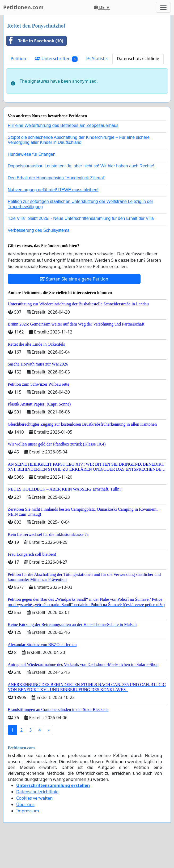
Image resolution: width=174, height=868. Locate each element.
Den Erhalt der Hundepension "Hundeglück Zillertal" (56, 178)
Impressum (28, 811)
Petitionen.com (23, 7)
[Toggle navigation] (163, 7)
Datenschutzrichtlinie (138, 59)
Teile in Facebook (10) (35, 41)
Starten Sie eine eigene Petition (74, 279)
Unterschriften (56, 59)
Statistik (97, 59)
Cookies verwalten (34, 798)
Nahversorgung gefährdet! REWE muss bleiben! (53, 190)
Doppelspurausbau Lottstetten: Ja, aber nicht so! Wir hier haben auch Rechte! (81, 166)
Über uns (25, 804)
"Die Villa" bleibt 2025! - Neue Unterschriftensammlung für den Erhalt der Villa (81, 218)
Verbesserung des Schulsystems (39, 230)
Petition (18, 59)
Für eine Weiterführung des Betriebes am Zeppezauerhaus (63, 125)
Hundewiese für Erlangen (32, 154)
